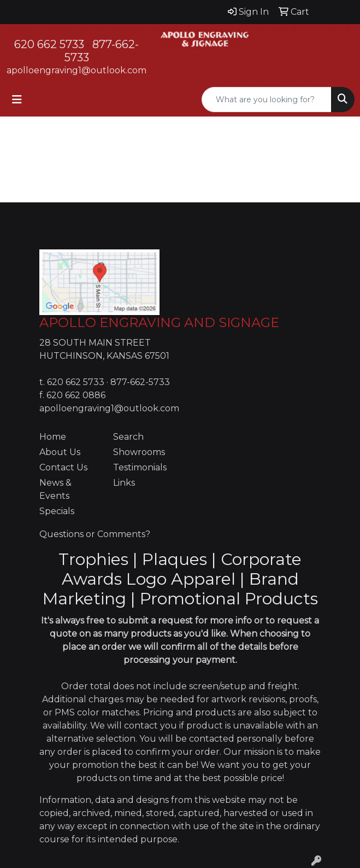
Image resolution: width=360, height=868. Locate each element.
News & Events (55, 489)
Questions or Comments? (95, 534)
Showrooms (139, 452)
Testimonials (140, 467)
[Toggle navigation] (17, 100)
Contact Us (63, 467)
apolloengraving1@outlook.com (76, 70)
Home (53, 437)
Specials (57, 511)
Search (128, 437)
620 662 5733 (49, 44)
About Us (60, 452)
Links (124, 483)
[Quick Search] (267, 100)
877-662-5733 (140, 382)
